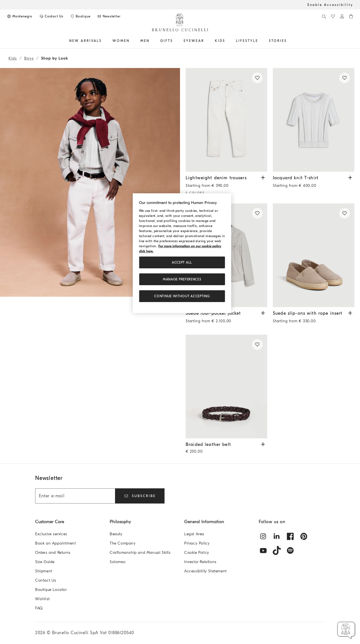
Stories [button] (278, 41)
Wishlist (42, 599)
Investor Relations (200, 562)
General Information (204, 522)
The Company (123, 543)
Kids (13, 58)
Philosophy (120, 522)
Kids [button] (220, 41)
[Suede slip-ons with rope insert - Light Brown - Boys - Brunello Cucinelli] (314, 255)
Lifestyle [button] (247, 41)
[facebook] (290, 536)
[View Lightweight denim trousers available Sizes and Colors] (263, 177)
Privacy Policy (197, 543)
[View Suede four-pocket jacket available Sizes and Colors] (263, 313)
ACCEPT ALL (182, 262)
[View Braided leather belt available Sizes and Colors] (263, 444)
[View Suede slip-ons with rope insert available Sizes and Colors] (350, 313)
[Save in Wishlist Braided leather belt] (257, 344)
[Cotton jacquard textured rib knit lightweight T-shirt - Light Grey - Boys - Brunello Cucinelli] (314, 120)
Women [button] (121, 41)
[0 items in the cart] (351, 16)
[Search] (324, 16)
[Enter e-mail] (75, 496)
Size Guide (45, 562)
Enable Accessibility (330, 5)
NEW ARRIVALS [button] (85, 41)
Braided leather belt (222, 448)
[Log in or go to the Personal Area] (342, 16)
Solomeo (118, 562)
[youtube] (263, 550)
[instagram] (263, 536)
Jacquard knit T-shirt (309, 183)
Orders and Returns (53, 553)
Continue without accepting (182, 296)
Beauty (116, 534)
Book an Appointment (55, 543)
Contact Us (46, 580)
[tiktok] (277, 550)
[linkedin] (277, 536)
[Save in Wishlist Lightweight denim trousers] (257, 78)
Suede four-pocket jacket (222, 318)
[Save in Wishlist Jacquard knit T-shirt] (345, 78)
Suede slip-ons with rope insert (309, 318)
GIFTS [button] (167, 41)
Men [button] (145, 41)
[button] (90, 266)
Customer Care (50, 522)
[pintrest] (304, 536)
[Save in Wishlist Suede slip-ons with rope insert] (345, 213)
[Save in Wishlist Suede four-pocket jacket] (257, 213)
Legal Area (194, 534)
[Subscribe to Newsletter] (109, 16)
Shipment (44, 571)
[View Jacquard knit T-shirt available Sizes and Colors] (350, 177)
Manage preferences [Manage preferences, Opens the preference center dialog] (182, 279)
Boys (29, 58)
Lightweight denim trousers (222, 183)
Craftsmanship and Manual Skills (140, 553)
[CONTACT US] (51, 16)
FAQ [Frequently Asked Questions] (39, 608)
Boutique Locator (51, 590)
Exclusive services (51, 534)
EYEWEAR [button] (194, 41)
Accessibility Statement (205, 571)
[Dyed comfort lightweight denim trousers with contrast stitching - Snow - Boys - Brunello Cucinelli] (226, 120)
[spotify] (290, 550)
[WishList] (333, 16)
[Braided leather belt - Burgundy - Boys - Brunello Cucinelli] (226, 386)
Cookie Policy (197, 553)
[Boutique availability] (80, 16)
